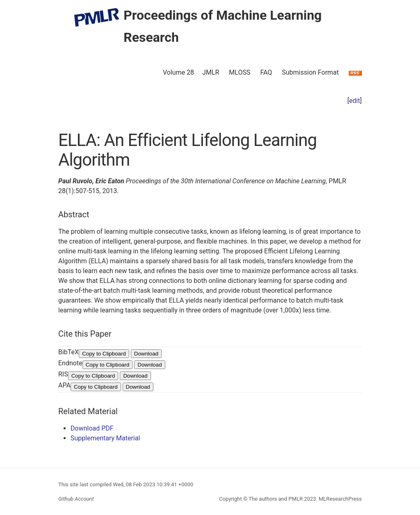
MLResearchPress (340, 499)
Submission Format (310, 72)
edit (355, 101)
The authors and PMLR (276, 499)
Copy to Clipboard (104, 354)
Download (146, 354)
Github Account (76, 499)
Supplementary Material (105, 438)
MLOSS (240, 72)
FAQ (266, 72)
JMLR (211, 72)
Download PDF (92, 428)
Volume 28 (178, 72)
